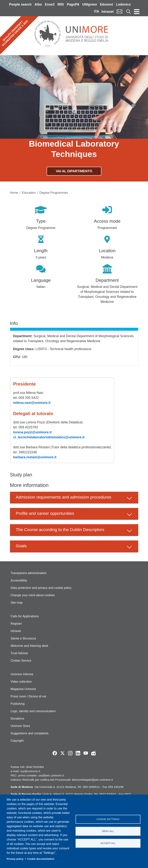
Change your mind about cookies (33, 595)
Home (14, 193)
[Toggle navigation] (137, 11)
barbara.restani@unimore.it (35, 457)
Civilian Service (21, 661)
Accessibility (19, 580)
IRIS (61, 4)
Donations (18, 719)
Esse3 (50, 4)
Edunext (106, 4)
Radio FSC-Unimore (93, 753)
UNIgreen (90, 4)
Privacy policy (15, 859)
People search (20, 4)
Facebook (55, 753)
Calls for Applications (25, 616)
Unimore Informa (22, 674)
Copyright (17, 741)
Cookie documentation (41, 859)
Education (29, 193)
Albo (38, 4)
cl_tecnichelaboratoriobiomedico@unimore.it (49, 437)
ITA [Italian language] (97, 11)
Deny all (108, 831)
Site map (17, 603)
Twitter (62, 753)
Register (16, 624)
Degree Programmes (54, 193)
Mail (119, 12)
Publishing (18, 704)
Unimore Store (20, 726)
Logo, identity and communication (33, 711)
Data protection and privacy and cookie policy (41, 588)
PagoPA (73, 4)
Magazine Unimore (23, 689)
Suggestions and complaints (30, 733)
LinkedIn (78, 753)
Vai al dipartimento (74, 171)
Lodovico (123, 4)
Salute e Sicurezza (23, 638)
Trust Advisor (19, 653)
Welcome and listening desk (29, 646)
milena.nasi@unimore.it (32, 403)
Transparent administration (29, 573)
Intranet (107, 12)
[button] (74, 498)
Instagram (70, 753)
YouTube (86, 753)
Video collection (21, 682)
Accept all (108, 843)
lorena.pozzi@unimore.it (33, 432)
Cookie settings (108, 819)
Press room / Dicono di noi (28, 696)
